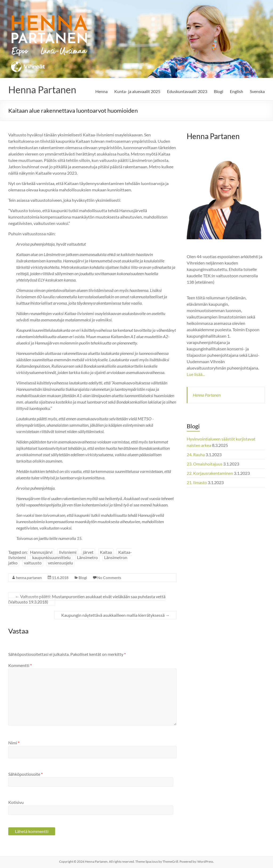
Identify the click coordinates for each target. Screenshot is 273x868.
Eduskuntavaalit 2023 (187, 91)
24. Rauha (196, 454)
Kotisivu (16, 802)
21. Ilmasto (197, 482)
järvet (88, 552)
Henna (101, 91)
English (237, 91)
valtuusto (33, 563)
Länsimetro (87, 557)
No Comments (109, 578)
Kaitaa (106, 552)
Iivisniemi (68, 552)
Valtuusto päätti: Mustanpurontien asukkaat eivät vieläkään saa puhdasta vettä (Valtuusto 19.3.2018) (87, 599)
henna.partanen (29, 578)
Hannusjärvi (41, 552)
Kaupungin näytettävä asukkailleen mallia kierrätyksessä (115, 615)
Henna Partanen (42, 90)
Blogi (219, 91)
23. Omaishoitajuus (205, 464)
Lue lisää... (196, 374)
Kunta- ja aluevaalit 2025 (137, 91)
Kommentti (20, 665)
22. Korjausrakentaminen (210, 473)
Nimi (14, 743)
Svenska (257, 91)
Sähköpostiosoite (25, 774)
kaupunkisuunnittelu (51, 557)
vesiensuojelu (60, 563)
